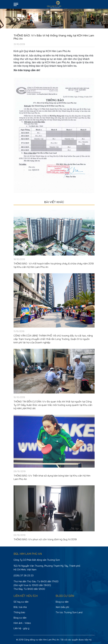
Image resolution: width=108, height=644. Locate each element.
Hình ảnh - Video (22, 623)
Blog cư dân (20, 618)
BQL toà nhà (20, 607)
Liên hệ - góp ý (21, 628)
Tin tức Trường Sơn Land (69, 612)
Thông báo (19, 612)
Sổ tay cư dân (21, 602)
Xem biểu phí (62, 607)
